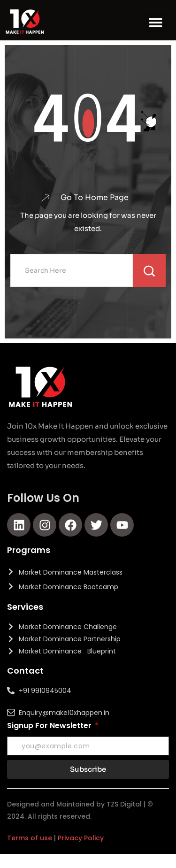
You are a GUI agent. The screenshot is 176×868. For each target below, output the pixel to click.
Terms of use (30, 838)
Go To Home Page (95, 198)
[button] (156, 23)
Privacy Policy (81, 838)
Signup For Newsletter (50, 726)
